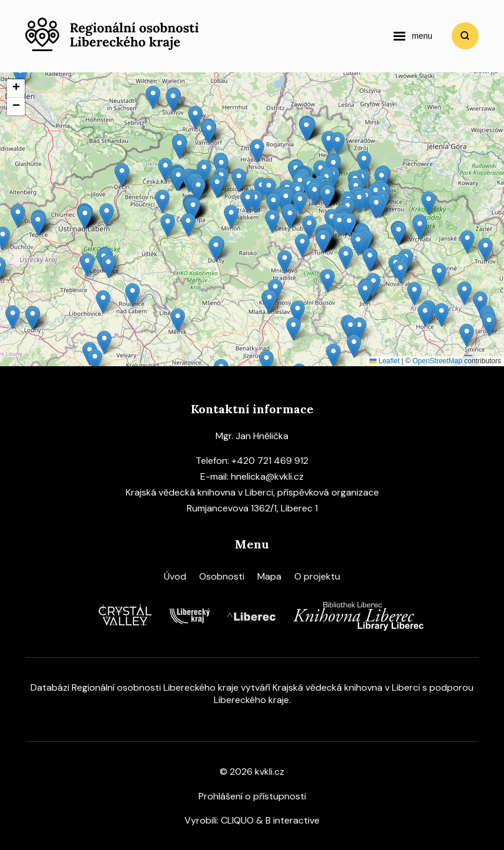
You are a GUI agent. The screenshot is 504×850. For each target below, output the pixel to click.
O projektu (317, 576)
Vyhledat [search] (465, 36)
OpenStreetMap (437, 361)
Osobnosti (222, 576)
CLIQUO (237, 820)
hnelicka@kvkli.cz (267, 476)
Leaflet (384, 361)
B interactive (293, 820)
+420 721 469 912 (270, 461)
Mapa (269, 576)
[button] (293, 329)
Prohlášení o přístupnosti (252, 796)
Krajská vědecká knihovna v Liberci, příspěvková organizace (252, 492)
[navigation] (413, 36)
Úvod (175, 576)
